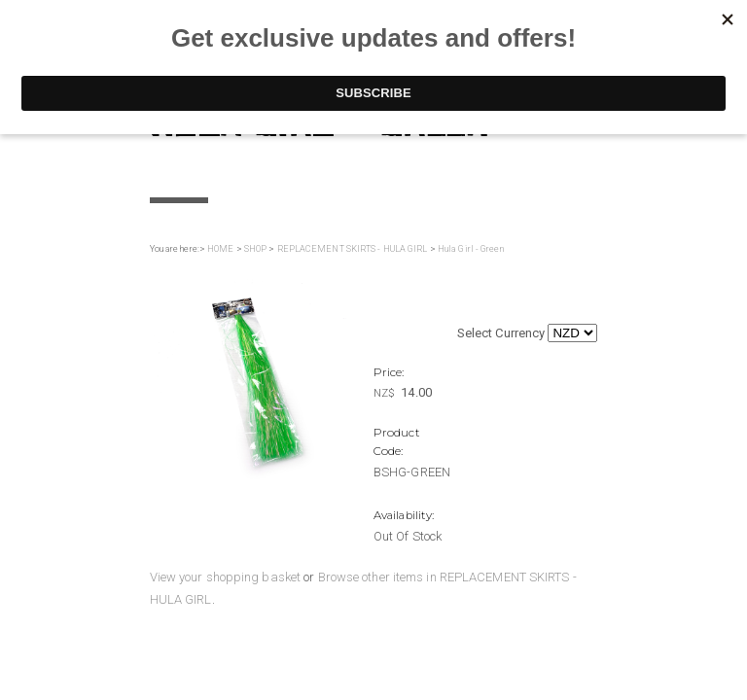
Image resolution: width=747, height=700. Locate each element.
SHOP (255, 249)
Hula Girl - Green (471, 249)
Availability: (404, 515)
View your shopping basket (226, 577)
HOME (220, 249)
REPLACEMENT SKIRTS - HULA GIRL (353, 249)
